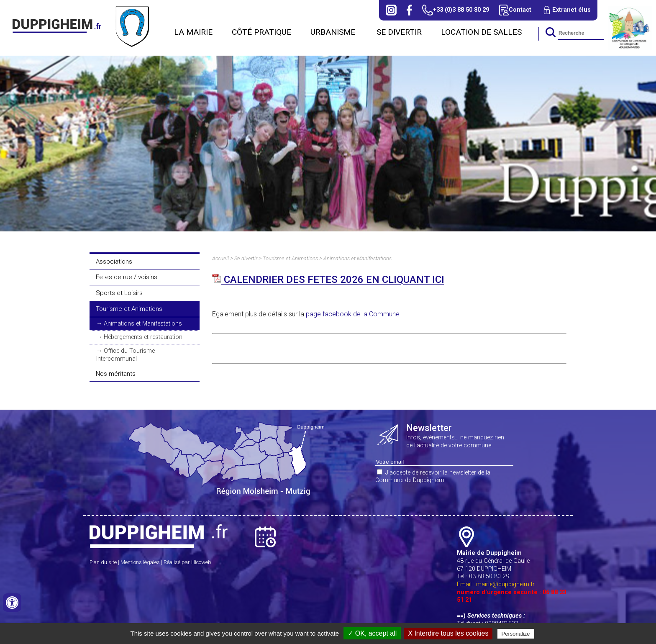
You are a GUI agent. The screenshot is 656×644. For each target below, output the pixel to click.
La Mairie (193, 32)
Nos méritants (116, 374)
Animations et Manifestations (143, 324)
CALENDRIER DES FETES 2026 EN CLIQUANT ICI (328, 280)
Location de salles (481, 32)
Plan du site (103, 562)
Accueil (220, 258)
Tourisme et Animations (129, 309)
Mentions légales (140, 562)
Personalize (516, 634)
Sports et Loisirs (119, 293)
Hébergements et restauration (143, 337)
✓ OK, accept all (372, 633)
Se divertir (399, 32)
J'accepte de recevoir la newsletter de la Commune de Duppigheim (433, 477)
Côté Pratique (261, 32)
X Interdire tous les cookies (448, 633)
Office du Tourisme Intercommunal (126, 355)
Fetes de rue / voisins (127, 277)
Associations (114, 262)
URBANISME (334, 32)
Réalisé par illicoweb (187, 562)
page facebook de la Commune (353, 314)
